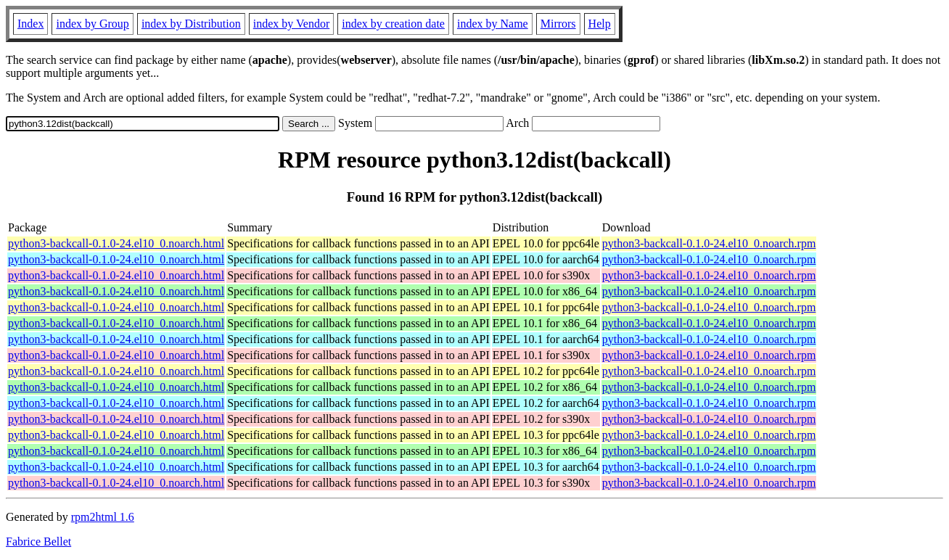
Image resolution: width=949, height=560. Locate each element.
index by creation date (393, 24)
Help (600, 24)
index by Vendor (291, 24)
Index (30, 24)
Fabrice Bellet (38, 542)
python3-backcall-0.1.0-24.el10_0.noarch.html (116, 243)
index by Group (92, 24)
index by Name (493, 24)
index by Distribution (191, 24)
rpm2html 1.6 (103, 517)
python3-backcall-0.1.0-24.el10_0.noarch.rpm (709, 243)
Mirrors (558, 24)
